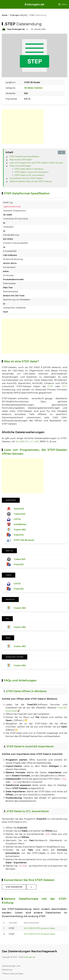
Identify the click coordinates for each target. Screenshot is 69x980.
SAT (37, 441)
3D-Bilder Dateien (33, 88)
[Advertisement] (23, 127)
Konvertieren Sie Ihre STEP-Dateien (26, 178)
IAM (22, 441)
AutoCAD (19, 509)
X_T (32, 441)
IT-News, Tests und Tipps (13, 974)
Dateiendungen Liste (11, 966)
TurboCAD (20, 514)
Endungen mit (18, 15)
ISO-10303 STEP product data (39, 928)
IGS (17, 441)
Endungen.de (34, 4)
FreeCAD (19, 535)
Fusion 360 (20, 529)
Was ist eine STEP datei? (21, 160)
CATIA (17, 519)
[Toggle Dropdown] (31, 887)
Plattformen (7, 970)
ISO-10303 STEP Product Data (39, 934)
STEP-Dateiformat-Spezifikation (25, 156)
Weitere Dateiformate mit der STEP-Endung (30, 181)
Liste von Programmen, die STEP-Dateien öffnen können (36, 163)
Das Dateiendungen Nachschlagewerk (29, 951)
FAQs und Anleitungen (20, 166)
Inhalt (9, 152)
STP (64, 386)
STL (27, 441)
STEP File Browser (24, 540)
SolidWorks (20, 524)
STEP (50, 386)
